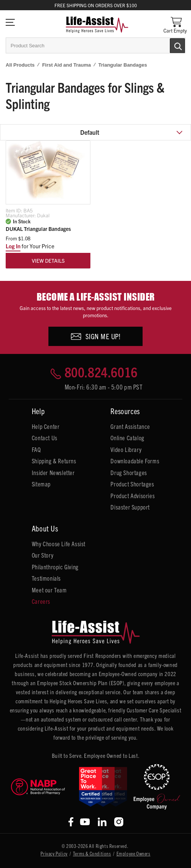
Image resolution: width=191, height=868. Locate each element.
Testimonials (46, 578)
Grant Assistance (130, 426)
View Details (48, 260)
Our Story (43, 555)
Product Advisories (133, 496)
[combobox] (95, 45)
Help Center (46, 426)
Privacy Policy (54, 853)
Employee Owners (134, 853)
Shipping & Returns (54, 461)
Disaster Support (130, 507)
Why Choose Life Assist (59, 544)
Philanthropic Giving (55, 567)
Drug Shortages (129, 472)
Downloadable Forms (135, 461)
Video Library (126, 449)
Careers (41, 601)
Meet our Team (49, 590)
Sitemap (41, 484)
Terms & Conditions (92, 853)
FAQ (36, 449)
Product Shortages (132, 484)
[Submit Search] (169, 45)
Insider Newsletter (53, 472)
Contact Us (45, 438)
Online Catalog (127, 438)
